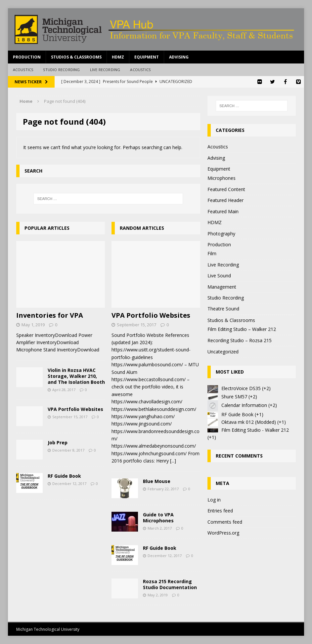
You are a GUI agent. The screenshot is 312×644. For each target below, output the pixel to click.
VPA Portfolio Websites (75, 409)
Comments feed (225, 522)
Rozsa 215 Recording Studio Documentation (170, 584)
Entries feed (220, 511)
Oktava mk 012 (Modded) (249, 422)
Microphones (222, 178)
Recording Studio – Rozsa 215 (240, 340)
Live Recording (105, 70)
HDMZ (118, 57)
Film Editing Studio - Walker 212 (255, 430)
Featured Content (226, 189)
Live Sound (219, 276)
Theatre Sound (223, 309)
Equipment (147, 57)
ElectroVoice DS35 (241, 388)
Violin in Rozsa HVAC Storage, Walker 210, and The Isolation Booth (76, 376)
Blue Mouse (157, 481)
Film (212, 253)
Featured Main (223, 211)
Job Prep (58, 443)
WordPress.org (223, 533)
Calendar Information (244, 405)
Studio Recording (61, 70)
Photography (221, 234)
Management (222, 287)
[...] (173, 461)
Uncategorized (223, 352)
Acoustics (23, 70)
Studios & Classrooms (76, 57)
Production (27, 57)
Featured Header (225, 200)
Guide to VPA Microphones (158, 518)
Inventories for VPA (50, 315)
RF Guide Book (64, 476)
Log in (214, 500)
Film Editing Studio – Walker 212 (242, 329)
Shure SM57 (234, 397)
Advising (179, 57)
